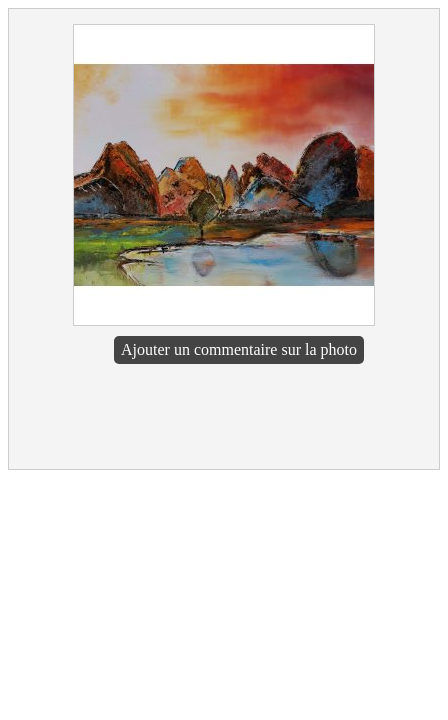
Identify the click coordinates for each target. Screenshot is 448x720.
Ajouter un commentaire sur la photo (239, 349)
